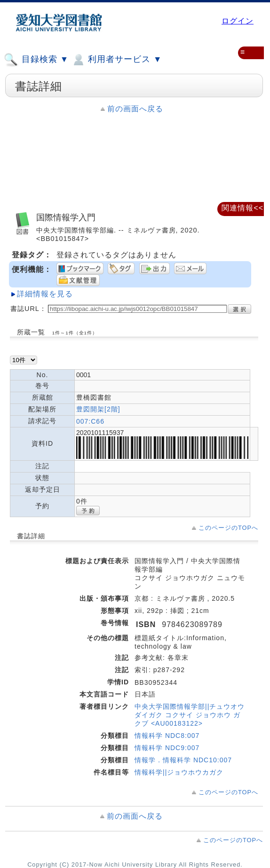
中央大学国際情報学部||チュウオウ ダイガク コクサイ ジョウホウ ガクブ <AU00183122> (190, 715)
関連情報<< (242, 208)
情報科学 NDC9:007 (167, 748)
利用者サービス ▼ (116, 60)
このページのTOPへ (228, 528)
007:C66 (90, 421)
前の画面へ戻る (135, 109)
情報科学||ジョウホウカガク (179, 772)
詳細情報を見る (45, 294)
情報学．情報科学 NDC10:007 (183, 760)
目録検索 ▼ (36, 60)
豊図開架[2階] (98, 409)
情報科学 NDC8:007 (167, 736)
